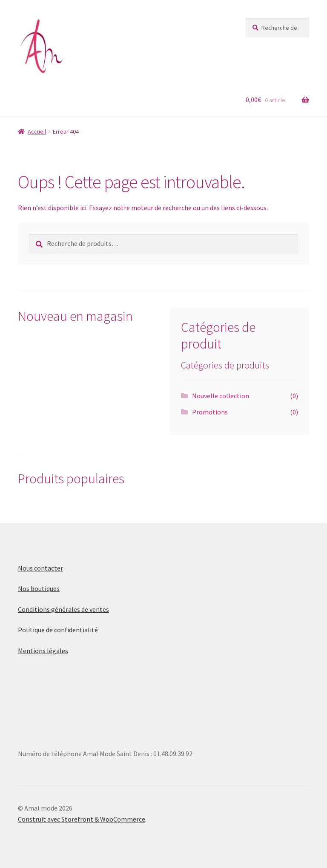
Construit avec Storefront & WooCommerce (82, 819)
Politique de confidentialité (58, 630)
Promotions (210, 412)
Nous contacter (40, 568)
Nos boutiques (39, 588)
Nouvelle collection (221, 396)
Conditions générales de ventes (63, 609)
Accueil (37, 131)
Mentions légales (43, 651)
